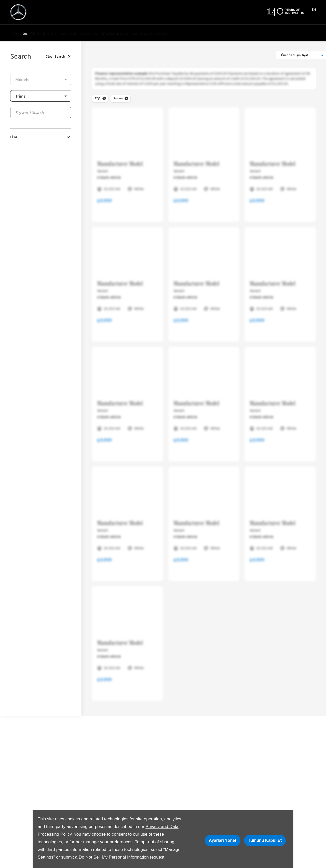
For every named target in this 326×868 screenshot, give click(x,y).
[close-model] (104, 98)
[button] (41, 96)
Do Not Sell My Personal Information (114, 857)
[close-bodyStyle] (126, 98)
